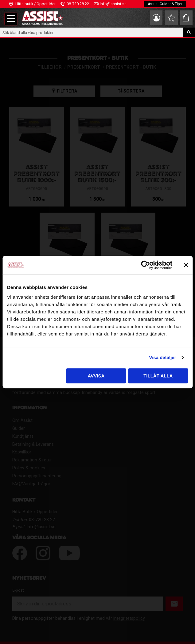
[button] (11, 19)
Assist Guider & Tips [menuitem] (165, 4)
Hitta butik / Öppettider (35, 4)
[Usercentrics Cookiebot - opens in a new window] (145, 265)
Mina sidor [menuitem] (156, 18)
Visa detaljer (162, 357)
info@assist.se (113, 4)
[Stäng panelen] (186, 265)
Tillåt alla (158, 376)
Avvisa (96, 376)
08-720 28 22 (78, 4)
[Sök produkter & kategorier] (92, 32)
